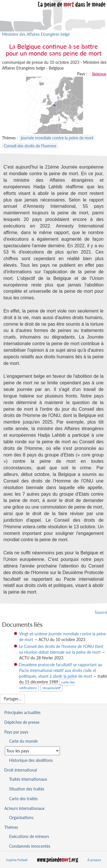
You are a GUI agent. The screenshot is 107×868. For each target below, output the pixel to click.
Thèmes (11, 827)
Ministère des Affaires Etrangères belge (36, 34)
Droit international (21, 770)
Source (101, 612)
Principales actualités (22, 712)
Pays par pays (16, 732)
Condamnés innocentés (30, 846)
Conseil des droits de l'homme (30, 146)
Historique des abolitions (31, 760)
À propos (94, 860)
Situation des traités (27, 789)
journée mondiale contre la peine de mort (57, 138)
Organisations (21, 817)
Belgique (99, 74)
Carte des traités (23, 799)
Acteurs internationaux (24, 808)
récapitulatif (52, 688)
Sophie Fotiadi (17, 860)
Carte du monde (23, 741)
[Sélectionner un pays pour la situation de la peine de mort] (32, 751)
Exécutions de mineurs (29, 836)
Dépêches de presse (22, 722)
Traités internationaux (28, 779)
